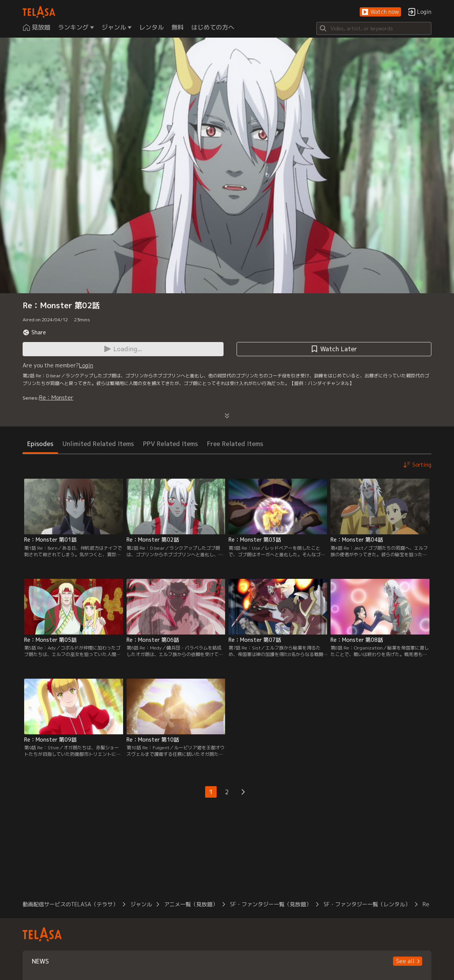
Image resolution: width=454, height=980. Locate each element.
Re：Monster (56, 397)
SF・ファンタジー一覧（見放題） (271, 904)
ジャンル (141, 904)
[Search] (374, 28)
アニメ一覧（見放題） (191, 904)
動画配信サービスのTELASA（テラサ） (70, 904)
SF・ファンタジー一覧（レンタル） (367, 904)
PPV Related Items (170, 444)
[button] (380, 12)
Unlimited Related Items (98, 444)
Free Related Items (235, 444)
